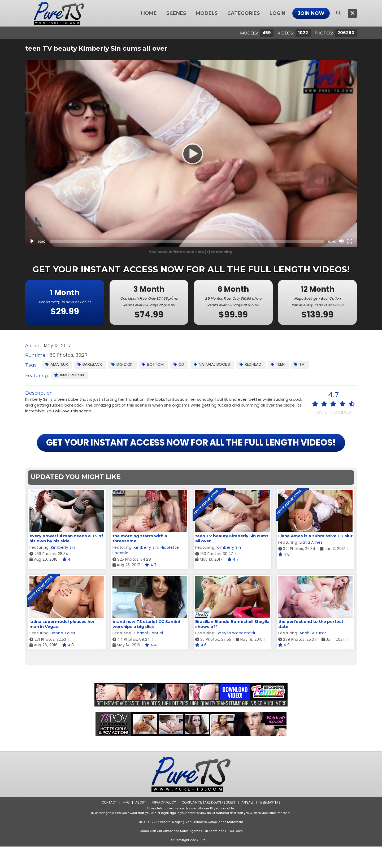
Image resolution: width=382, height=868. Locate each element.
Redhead (254, 365)
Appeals (248, 824)
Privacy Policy (163, 824)
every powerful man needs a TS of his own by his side (66, 560)
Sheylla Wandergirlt (236, 655)
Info (125, 824)
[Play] (191, 154)
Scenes (176, 13)
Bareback (90, 365)
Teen (281, 365)
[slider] (187, 241)
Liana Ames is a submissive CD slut (315, 557)
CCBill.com (209, 852)
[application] (191, 153)
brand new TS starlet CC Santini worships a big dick (146, 645)
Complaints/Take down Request (209, 824)
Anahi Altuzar (313, 655)
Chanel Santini (148, 655)
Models (207, 13)
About (140, 824)
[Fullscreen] (350, 241)
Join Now (311, 13)
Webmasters (271, 824)
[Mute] (341, 241)
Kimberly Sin (69, 375)
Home (149, 13)
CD (181, 365)
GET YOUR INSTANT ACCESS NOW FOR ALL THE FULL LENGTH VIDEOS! (191, 453)
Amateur (57, 365)
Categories (244, 13)
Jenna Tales (63, 655)
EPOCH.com (234, 852)
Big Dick (123, 365)
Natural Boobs (215, 365)
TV (303, 365)
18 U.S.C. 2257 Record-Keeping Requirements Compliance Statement (191, 843)
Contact (108, 824)
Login (277, 13)
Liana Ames (311, 564)
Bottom (155, 365)
